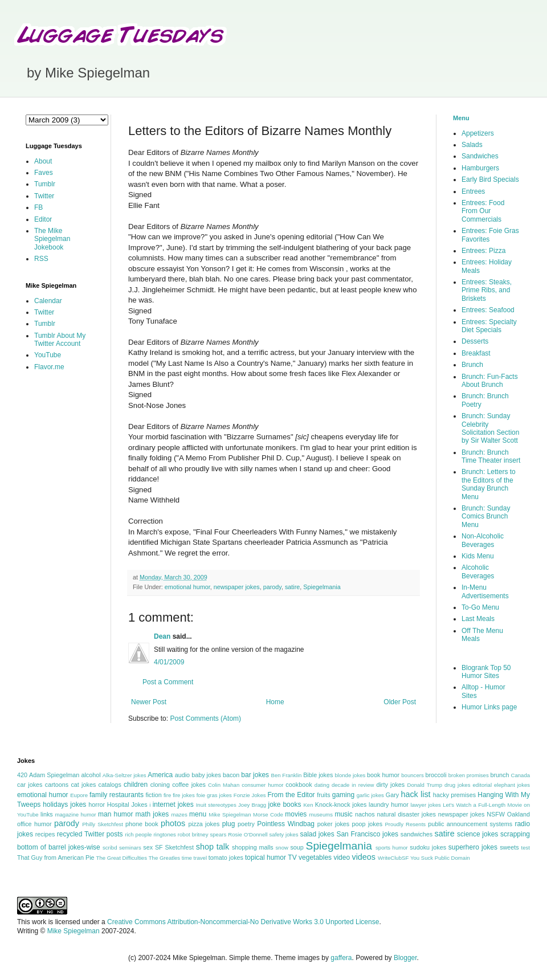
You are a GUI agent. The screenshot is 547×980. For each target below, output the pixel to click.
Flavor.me (49, 367)
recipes (45, 834)
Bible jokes (318, 775)
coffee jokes (189, 785)
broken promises (469, 775)
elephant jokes (512, 785)
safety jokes (284, 834)
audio (182, 775)
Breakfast (476, 353)
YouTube (48, 355)
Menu (461, 118)
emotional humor (187, 587)
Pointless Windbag (286, 824)
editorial (482, 785)
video (342, 857)
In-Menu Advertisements (485, 591)
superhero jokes (473, 847)
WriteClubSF (393, 858)
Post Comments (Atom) (205, 718)
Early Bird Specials (490, 179)
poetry (246, 824)
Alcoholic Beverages (478, 571)
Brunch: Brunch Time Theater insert (491, 456)
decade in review (353, 785)
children (136, 785)
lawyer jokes (425, 805)
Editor (43, 219)
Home (275, 702)
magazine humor (75, 814)
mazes (179, 814)
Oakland (519, 814)
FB (38, 207)
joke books (284, 805)
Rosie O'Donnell (248, 834)
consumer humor (262, 785)
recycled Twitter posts (90, 834)
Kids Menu (478, 556)
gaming (343, 795)
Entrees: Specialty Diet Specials (489, 326)
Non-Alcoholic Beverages (483, 540)
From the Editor (291, 795)
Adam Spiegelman (54, 775)
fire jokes (184, 795)
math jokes (152, 814)
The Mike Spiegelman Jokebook (52, 239)
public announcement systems (470, 824)
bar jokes (255, 775)
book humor (383, 775)
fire (167, 795)
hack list (415, 794)
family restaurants (117, 795)
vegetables (315, 857)
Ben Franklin (287, 775)
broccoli (436, 775)
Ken (308, 805)
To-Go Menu (480, 607)
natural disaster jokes (406, 814)
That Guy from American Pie (56, 857)
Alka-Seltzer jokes (124, 775)
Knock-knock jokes (341, 805)
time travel (194, 858)
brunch (499, 775)
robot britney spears (202, 834)
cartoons (57, 785)
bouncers (412, 775)
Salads (472, 145)
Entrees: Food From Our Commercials (483, 211)
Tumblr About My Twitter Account (60, 340)
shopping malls (253, 847)
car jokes (30, 785)
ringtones (164, 834)
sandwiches (417, 834)
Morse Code (268, 814)
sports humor (392, 848)
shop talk (213, 847)
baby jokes (206, 775)
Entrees (473, 191)
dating (322, 785)
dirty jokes (390, 785)
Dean (162, 636)
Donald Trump (425, 785)
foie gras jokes (214, 795)
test (526, 848)
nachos (365, 814)
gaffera (341, 958)
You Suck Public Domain (440, 858)
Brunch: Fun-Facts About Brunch (490, 381)
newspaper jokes (237, 587)
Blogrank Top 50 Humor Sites (486, 672)
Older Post (400, 702)
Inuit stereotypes (216, 805)
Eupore (79, 795)
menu (198, 814)
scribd (110, 848)
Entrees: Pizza (483, 251)
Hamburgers (480, 168)
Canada (520, 775)
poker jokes (334, 824)
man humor (115, 814)
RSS (41, 259)
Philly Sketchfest (103, 824)
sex (148, 847)
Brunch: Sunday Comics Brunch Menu (486, 516)
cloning (160, 785)
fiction (153, 795)
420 (22, 775)
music (343, 814)
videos (364, 857)
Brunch (472, 365)
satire (292, 587)
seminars (130, 848)
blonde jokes (350, 775)
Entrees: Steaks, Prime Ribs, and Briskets (487, 290)
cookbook (299, 785)
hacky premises (454, 795)
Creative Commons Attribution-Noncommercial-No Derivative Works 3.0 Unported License (243, 922)
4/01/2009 (169, 662)
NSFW (496, 814)
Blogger (405, 958)
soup (297, 847)
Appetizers (478, 133)
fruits (323, 795)
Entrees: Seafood (488, 310)
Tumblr (45, 184)
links (47, 814)
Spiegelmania (322, 587)
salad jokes (317, 834)
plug (229, 824)
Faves (44, 173)
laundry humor (389, 805)
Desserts (475, 341)
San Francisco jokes (367, 834)
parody (272, 587)
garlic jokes (370, 795)
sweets (509, 847)
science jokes (477, 834)
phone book (142, 824)
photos (173, 823)
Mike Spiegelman (230, 814)
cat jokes (83, 785)
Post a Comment (168, 682)
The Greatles (164, 858)
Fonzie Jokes (250, 795)
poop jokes (368, 824)
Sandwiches (480, 156)
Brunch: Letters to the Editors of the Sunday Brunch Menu (489, 484)
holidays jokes (64, 805)
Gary (392, 795)
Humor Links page (489, 707)
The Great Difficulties (122, 858)
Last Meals (478, 619)
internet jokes (173, 805)
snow (282, 848)
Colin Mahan (224, 785)
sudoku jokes (428, 847)
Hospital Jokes (127, 805)
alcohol (91, 775)
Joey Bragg (252, 805)
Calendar (48, 301)
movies (296, 814)
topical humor (266, 857)
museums (321, 814)
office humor (34, 824)
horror (97, 805)
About (43, 161)
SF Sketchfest (174, 847)
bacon (231, 775)
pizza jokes (204, 824)
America (160, 775)
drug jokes (458, 785)
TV (292, 857)
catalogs (110, 785)
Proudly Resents (405, 824)
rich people (138, 834)
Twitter (44, 196)
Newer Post (149, 702)
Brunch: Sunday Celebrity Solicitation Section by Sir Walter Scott (490, 428)
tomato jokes (226, 857)
